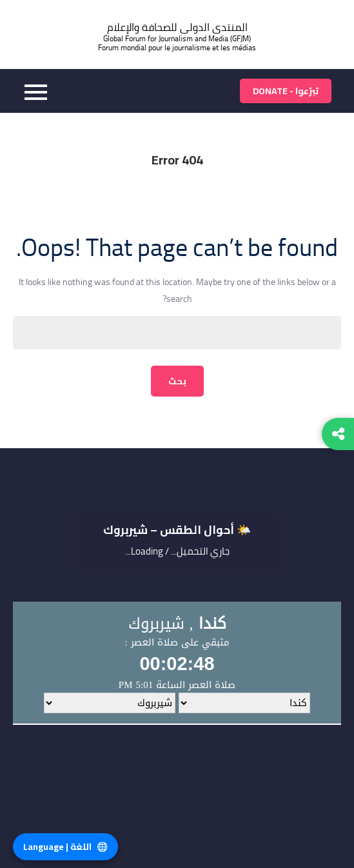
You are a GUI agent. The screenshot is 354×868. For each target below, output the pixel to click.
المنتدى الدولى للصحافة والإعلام (177, 27)
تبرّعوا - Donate (286, 91)
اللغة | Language (65, 847)
